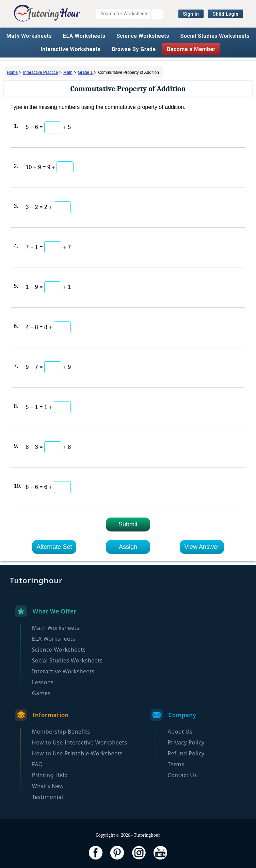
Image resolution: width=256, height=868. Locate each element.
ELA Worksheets (84, 36)
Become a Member (191, 49)
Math (68, 72)
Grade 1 (85, 72)
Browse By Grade (134, 49)
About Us (180, 732)
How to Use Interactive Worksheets (79, 742)
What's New (48, 786)
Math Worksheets (29, 36)
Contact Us (182, 775)
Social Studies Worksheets (215, 36)
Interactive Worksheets (70, 49)
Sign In (191, 14)
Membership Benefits (61, 732)
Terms (176, 764)
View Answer (202, 547)
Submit (128, 524)
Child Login (225, 14)
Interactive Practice (41, 72)
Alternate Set (54, 547)
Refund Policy (186, 753)
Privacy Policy (186, 742)
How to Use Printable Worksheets (77, 753)
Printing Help (50, 775)
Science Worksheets (143, 36)
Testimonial (48, 797)
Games (41, 693)
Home (12, 72)
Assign (128, 547)
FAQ (37, 764)
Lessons (43, 682)
